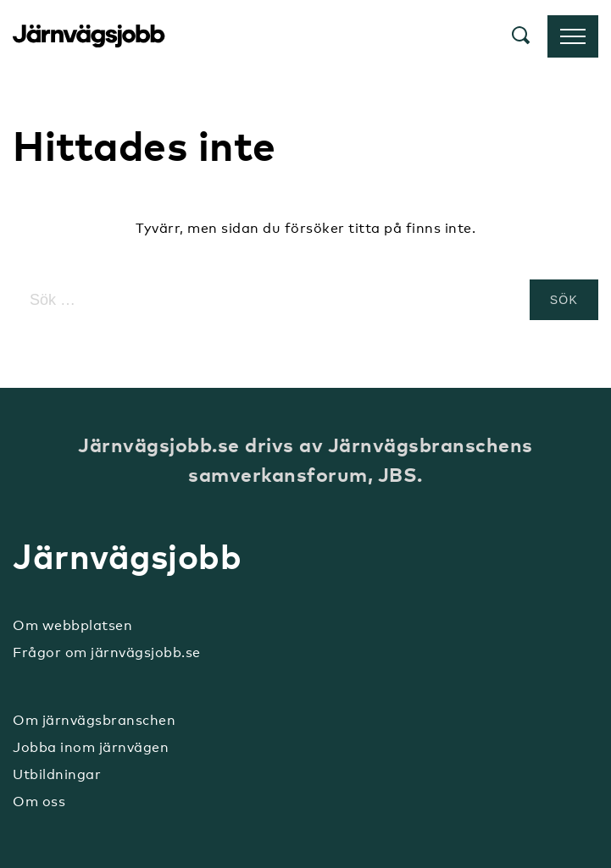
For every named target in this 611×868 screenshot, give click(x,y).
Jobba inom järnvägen (91, 747)
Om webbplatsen (72, 625)
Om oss (39, 802)
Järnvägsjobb (89, 36)
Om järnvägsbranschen (94, 720)
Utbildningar (57, 774)
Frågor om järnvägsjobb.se (107, 652)
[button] (521, 37)
